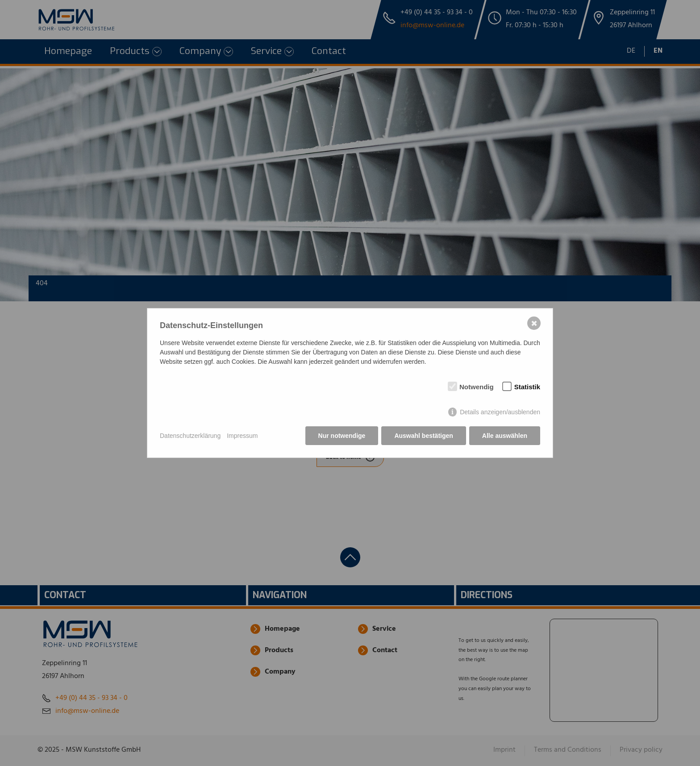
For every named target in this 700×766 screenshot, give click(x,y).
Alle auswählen (505, 436)
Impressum (242, 436)
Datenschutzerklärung (190, 436)
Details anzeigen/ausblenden (500, 412)
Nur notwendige (342, 436)
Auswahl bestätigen (423, 436)
